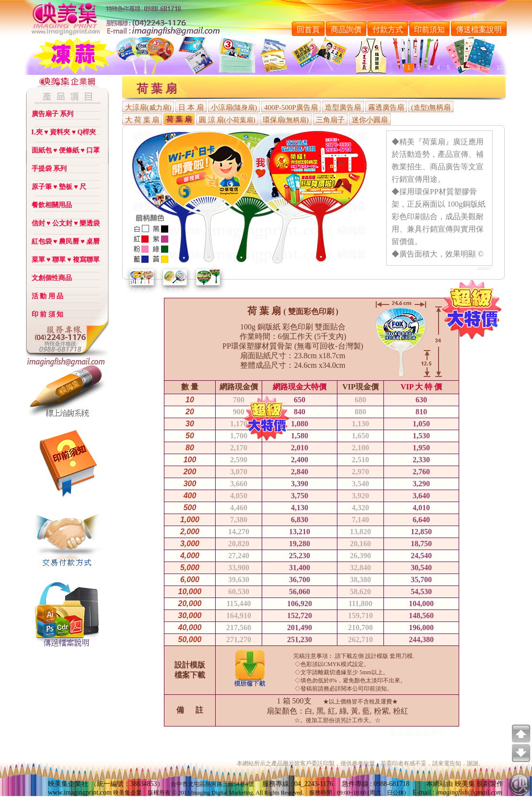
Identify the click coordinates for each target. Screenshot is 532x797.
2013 (184, 793)
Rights (272, 793)
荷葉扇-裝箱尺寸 (417, 733)
